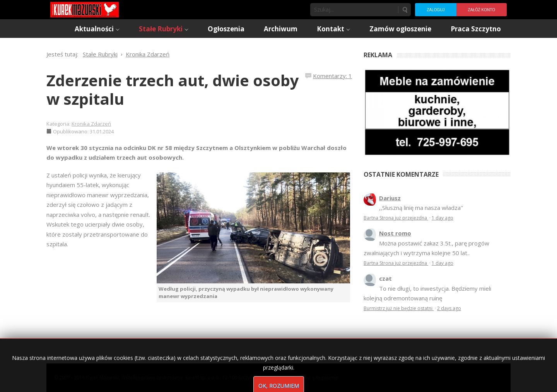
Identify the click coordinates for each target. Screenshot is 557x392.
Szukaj (405, 10)
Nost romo (395, 233)
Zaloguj (436, 10)
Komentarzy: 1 (332, 76)
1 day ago (443, 218)
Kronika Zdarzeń (91, 124)
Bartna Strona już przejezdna (396, 218)
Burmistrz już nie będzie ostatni (399, 308)
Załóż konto (482, 10)
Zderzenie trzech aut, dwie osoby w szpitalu (173, 89)
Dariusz (390, 198)
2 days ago (449, 308)
